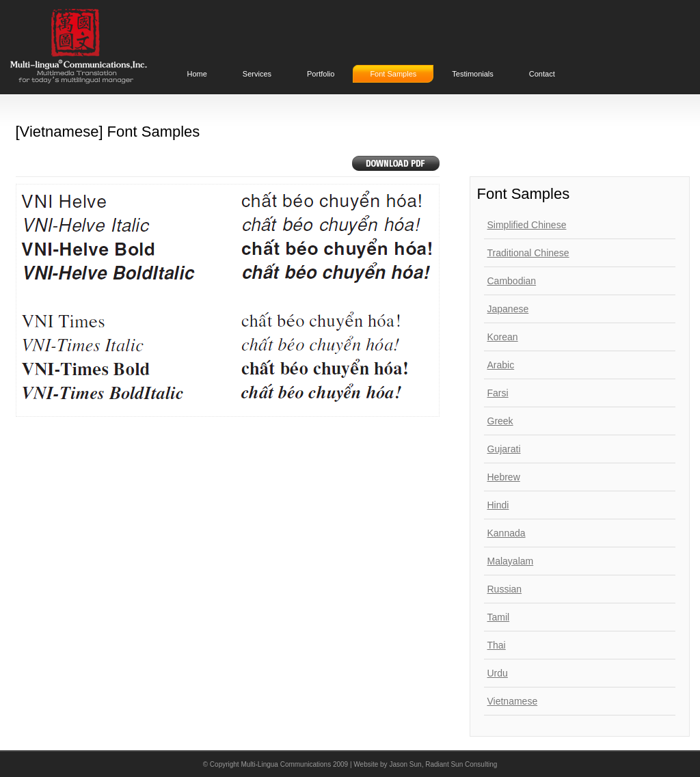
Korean (503, 337)
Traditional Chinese (528, 253)
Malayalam (511, 561)
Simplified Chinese (527, 225)
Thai (497, 645)
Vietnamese (513, 701)
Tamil (499, 617)
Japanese (508, 309)
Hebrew (504, 477)
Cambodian (512, 281)
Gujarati (504, 449)
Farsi (498, 393)
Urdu (498, 673)
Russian (505, 589)
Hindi (498, 505)
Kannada (507, 533)
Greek (500, 421)
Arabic (501, 365)
